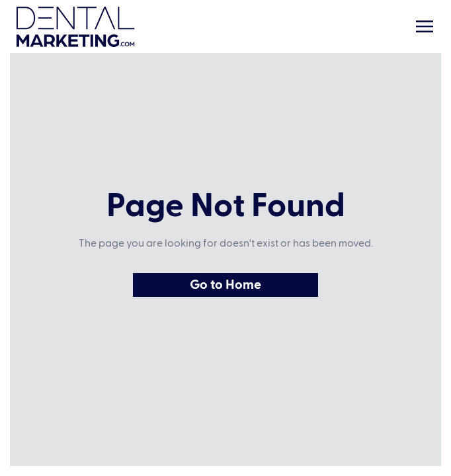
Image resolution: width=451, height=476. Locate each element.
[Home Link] (75, 27)
